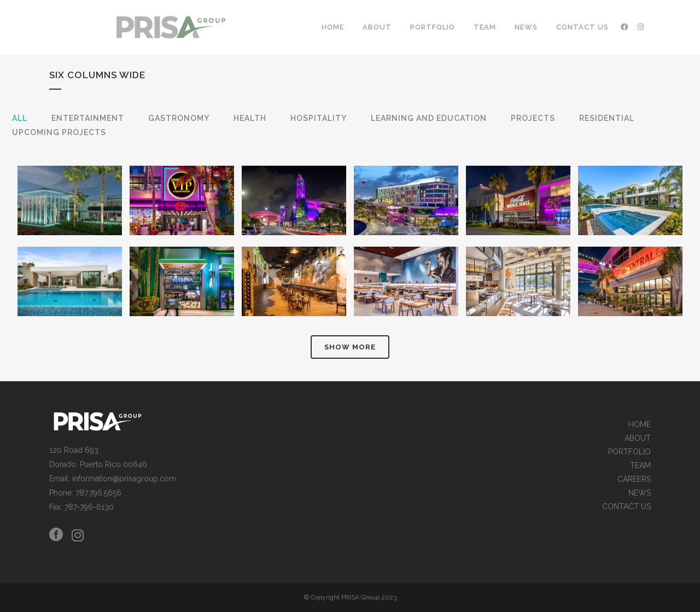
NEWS (640, 493)
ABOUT (638, 438)
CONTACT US (626, 507)
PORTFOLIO (629, 452)
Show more (350, 347)
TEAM (640, 466)
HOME (640, 425)
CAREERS (634, 479)
